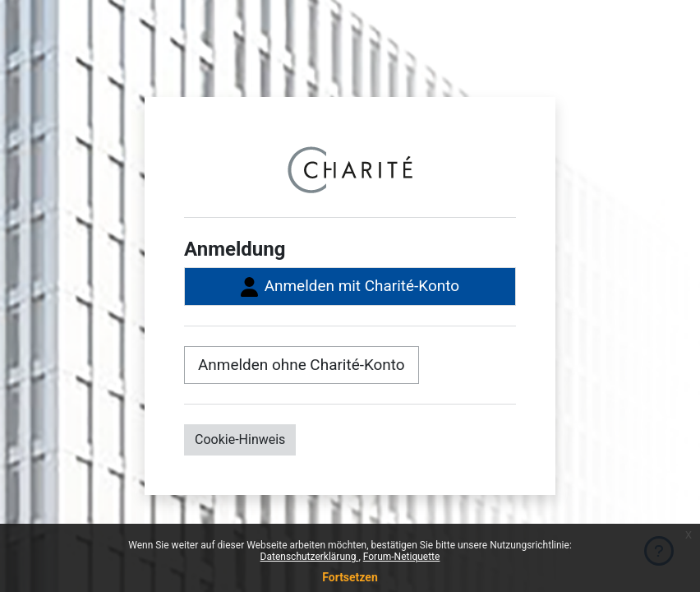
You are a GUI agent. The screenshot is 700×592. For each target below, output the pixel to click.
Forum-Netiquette (402, 557)
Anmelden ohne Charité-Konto (302, 365)
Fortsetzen (350, 577)
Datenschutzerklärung (310, 557)
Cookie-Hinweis (240, 439)
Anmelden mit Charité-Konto (350, 287)
